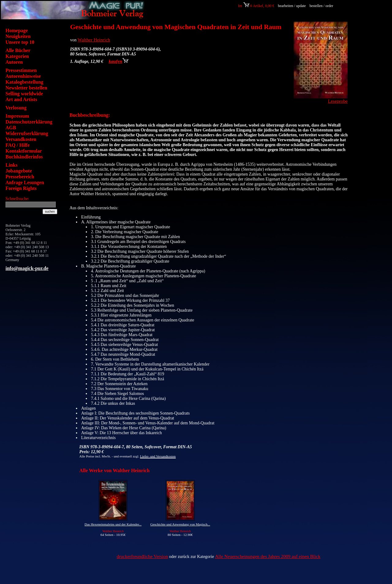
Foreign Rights (21, 188)
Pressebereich (20, 177)
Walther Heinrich (94, 40)
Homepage (17, 30)
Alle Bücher (18, 50)
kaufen (119, 61)
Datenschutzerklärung (29, 122)
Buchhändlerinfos (24, 157)
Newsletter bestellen (26, 88)
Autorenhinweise (23, 76)
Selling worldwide (24, 94)
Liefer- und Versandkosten (158, 456)
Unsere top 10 (20, 42)
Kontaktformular (24, 151)
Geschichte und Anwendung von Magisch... (180, 524)
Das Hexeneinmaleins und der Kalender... (113, 524)
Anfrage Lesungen (25, 182)
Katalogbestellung (24, 82)
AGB (11, 128)
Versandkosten (21, 139)
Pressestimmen (21, 70)
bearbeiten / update (292, 6)
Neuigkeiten (18, 36)
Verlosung (16, 108)
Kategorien (17, 56)
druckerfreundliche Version (142, 556)
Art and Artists (21, 99)
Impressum (17, 116)
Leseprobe (338, 101)
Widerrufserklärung (27, 133)
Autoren (14, 62)
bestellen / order (322, 6)
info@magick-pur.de (27, 268)
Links (11, 165)
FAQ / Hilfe (18, 145)
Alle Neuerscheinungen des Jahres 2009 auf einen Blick (268, 556)
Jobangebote (19, 171)
